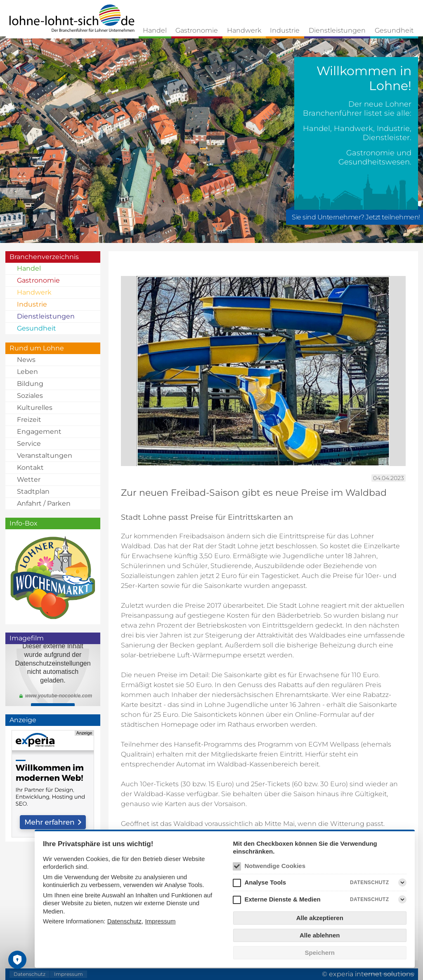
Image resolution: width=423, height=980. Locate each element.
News (26, 360)
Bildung (30, 384)
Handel (155, 30)
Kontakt (30, 467)
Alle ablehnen (320, 935)
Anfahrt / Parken (44, 503)
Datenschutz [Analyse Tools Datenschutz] (370, 882)
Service (29, 444)
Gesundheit (394, 30)
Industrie (285, 30)
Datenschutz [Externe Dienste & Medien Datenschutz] (370, 899)
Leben (27, 372)
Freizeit (29, 420)
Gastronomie (197, 30)
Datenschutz (124, 921)
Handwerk (244, 30)
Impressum (160, 921)
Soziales (30, 396)
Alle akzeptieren (320, 918)
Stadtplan (33, 491)
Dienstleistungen (337, 30)
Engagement (39, 432)
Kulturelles (35, 408)
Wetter (29, 479)
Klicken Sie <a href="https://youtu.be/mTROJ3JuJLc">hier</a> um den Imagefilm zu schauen (53, 675)
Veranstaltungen (45, 456)
